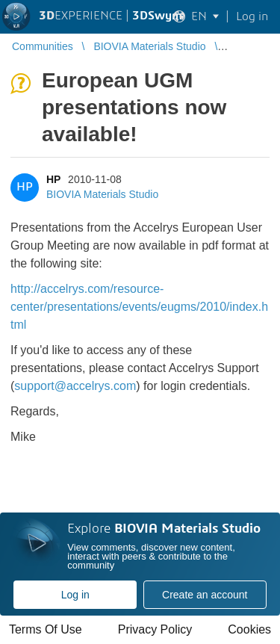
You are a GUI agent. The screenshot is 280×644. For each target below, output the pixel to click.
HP (53, 179)
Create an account (205, 595)
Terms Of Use (46, 629)
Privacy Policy (155, 629)
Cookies (249, 629)
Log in (75, 595)
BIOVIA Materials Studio (102, 194)
